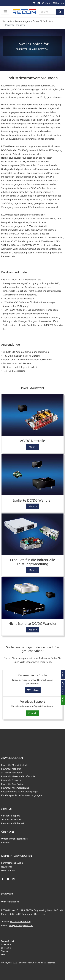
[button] (60, 12)
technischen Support (33, 249)
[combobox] (48, 12)
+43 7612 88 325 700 (20, 921)
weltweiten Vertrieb (11, 249)
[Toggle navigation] (5, 12)
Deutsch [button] (60, 3)
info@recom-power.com (21, 925)
